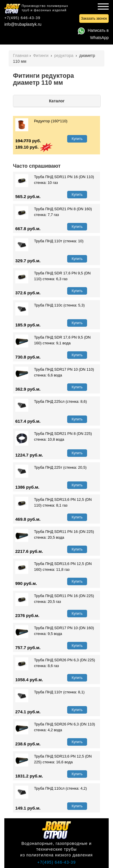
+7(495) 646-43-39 (22, 18)
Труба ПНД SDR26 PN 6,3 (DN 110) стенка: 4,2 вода (55, 727)
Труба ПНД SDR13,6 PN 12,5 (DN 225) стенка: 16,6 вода (53, 759)
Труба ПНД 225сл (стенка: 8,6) (51, 402)
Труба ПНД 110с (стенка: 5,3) (50, 305)
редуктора (64, 56)
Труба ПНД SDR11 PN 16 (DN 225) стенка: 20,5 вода (55, 535)
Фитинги (41, 56)
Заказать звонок (94, 19)
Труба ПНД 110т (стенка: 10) (49, 241)
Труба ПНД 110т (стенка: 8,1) (50, 692)
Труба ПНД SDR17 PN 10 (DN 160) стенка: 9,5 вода (55, 631)
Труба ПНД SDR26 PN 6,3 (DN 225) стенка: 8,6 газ (55, 663)
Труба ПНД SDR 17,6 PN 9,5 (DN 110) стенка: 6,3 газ (53, 276)
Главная (21, 56)
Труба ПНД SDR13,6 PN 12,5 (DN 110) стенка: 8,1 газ (53, 503)
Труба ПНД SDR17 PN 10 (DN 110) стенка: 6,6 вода (55, 372)
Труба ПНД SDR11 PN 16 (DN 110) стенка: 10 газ (55, 180)
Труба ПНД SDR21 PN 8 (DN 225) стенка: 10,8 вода (54, 437)
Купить (77, 139)
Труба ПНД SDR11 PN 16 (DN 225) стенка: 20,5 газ (55, 599)
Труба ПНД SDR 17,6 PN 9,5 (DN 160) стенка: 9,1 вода (53, 340)
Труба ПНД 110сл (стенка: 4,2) (51, 788)
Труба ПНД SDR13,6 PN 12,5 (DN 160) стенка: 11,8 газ (53, 567)
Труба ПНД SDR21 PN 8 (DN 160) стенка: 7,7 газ (54, 212)
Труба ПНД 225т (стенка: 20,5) (51, 468)
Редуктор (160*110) (41, 121)
